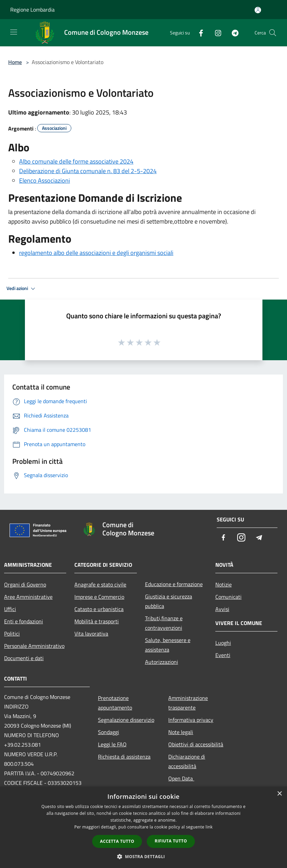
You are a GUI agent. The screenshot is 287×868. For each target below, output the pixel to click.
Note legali (181, 732)
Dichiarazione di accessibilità (187, 761)
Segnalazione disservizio (126, 720)
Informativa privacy (191, 720)
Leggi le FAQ (112, 744)
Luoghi (223, 643)
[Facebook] (198, 33)
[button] (144, 856)
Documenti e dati (24, 658)
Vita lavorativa (91, 634)
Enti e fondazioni (24, 621)
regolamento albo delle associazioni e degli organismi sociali (96, 253)
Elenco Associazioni (45, 180)
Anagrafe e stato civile (100, 584)
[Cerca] (273, 33)
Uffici (10, 609)
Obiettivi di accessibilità (196, 744)
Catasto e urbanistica (99, 609)
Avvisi (222, 609)
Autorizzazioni (162, 662)
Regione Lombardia (32, 10)
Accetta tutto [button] (117, 841)
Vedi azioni (22, 289)
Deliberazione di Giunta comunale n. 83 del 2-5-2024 (88, 171)
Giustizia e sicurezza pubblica (169, 601)
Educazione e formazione (174, 584)
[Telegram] (232, 33)
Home (15, 62)
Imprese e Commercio (99, 597)
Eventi (223, 655)
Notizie (224, 584)
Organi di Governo (25, 584)
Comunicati (228, 597)
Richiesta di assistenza (124, 757)
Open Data (181, 778)
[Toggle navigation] (14, 32)
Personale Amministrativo (34, 646)
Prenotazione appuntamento (115, 703)
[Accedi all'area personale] (258, 10)
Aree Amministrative (28, 597)
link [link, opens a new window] (209, 827)
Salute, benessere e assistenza (168, 645)
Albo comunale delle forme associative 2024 (76, 161)
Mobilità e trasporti (97, 621)
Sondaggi (109, 732)
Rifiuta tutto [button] (171, 841)
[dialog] (143, 827)
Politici (12, 634)
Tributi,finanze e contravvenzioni (164, 623)
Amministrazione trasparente (188, 703)
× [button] (279, 794)
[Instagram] (215, 33)
